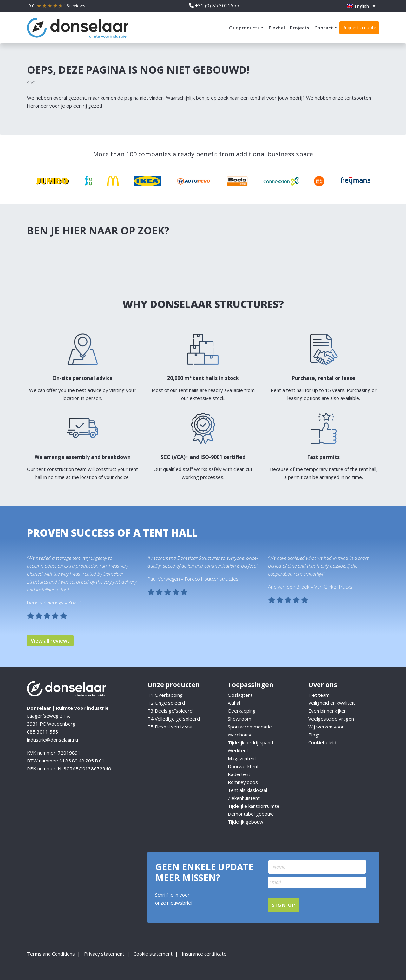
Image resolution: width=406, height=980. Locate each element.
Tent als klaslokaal (247, 790)
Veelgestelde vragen (331, 719)
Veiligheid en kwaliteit (332, 703)
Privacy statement (104, 954)
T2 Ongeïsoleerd (166, 703)
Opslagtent (240, 695)
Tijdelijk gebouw (246, 822)
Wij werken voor (326, 727)
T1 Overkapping (165, 695)
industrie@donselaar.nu (52, 740)
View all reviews (50, 641)
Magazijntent (242, 758)
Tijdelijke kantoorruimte (254, 806)
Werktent (238, 750)
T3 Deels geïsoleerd (170, 711)
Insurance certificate (203, 954)
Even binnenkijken (327, 711)
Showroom (239, 719)
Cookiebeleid (322, 742)
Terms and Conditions (51, 954)
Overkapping (242, 711)
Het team (319, 695)
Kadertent (239, 774)
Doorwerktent (243, 766)
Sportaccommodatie (250, 727)
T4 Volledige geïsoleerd (174, 719)
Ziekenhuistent (244, 798)
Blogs (314, 735)
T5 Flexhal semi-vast (170, 727)
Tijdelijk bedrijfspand (250, 742)
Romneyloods (243, 782)
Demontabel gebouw (251, 814)
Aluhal (234, 703)
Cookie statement (152, 954)
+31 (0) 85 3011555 (214, 5)
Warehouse (241, 735)
